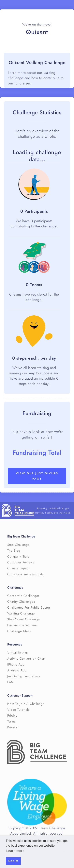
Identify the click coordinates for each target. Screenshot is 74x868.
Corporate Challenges (23, 596)
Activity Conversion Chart (26, 659)
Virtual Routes (17, 653)
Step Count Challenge (23, 619)
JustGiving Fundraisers (24, 676)
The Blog (14, 551)
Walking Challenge (21, 613)
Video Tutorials (18, 710)
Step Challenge (18, 545)
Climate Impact (18, 568)
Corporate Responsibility (26, 574)
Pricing (13, 716)
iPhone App (16, 665)
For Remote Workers (22, 625)
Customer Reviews (21, 562)
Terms (11, 722)
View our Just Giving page (37, 476)
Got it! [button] (13, 861)
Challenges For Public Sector (29, 608)
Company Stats (18, 557)
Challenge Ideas (19, 631)
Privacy (13, 727)
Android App (17, 670)
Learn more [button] (15, 851)
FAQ (11, 682)
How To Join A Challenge (26, 704)
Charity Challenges (21, 602)
